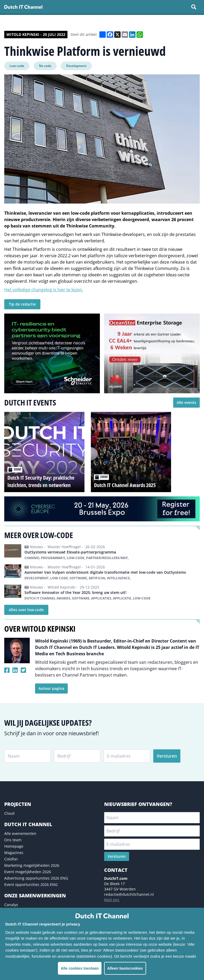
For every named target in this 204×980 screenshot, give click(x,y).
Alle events (186, 402)
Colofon (11, 859)
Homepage (14, 846)
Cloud (9, 813)
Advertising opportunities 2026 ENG (36, 878)
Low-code (17, 66)
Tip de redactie (22, 304)
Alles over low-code (26, 610)
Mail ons (112, 900)
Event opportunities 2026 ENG (31, 884)
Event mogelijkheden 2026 (28, 872)
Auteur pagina (51, 688)
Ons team (13, 840)
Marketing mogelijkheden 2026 (32, 865)
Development (76, 66)
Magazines (14, 853)
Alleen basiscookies (125, 968)
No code (45, 66)
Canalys (11, 905)
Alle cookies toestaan (80, 968)
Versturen (167, 756)
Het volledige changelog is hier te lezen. (44, 290)
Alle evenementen (20, 833)
